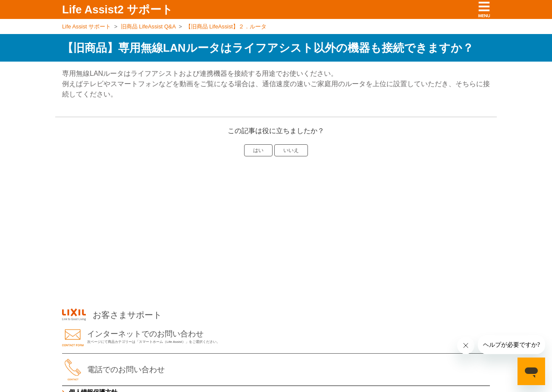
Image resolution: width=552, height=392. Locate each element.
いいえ (291, 150)
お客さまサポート (112, 315)
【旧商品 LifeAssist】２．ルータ (226, 26)
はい (258, 150)
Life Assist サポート (86, 26)
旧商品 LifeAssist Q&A (148, 26)
